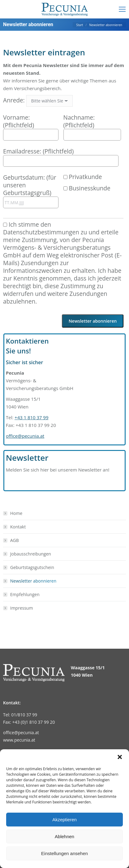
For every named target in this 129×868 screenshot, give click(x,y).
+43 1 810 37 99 (31, 417)
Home (16, 513)
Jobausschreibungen (31, 554)
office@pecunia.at (25, 436)
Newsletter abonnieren (33, 581)
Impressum (22, 608)
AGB (14, 540)
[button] (120, 757)
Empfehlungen (25, 594)
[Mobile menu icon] (122, 9)
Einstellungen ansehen (65, 853)
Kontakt (18, 527)
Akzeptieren (64, 820)
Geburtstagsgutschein (32, 567)
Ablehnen (64, 836)
